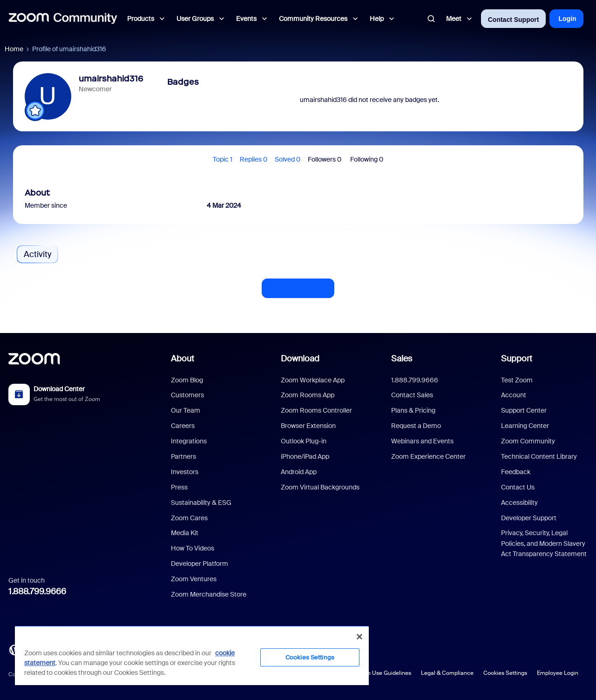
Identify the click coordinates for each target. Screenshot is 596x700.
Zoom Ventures (194, 579)
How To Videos (193, 548)
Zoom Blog (187, 380)
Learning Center (525, 426)
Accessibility (519, 503)
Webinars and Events (422, 441)
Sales (402, 359)
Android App (299, 472)
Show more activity (298, 285)
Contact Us (518, 487)
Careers (183, 426)
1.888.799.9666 (37, 591)
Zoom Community (528, 441)
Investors (185, 472)
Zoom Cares (189, 518)
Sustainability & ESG (201, 503)
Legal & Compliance (447, 673)
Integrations (189, 441)
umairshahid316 (111, 79)
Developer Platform (200, 564)
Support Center (524, 410)
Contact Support (514, 20)
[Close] (359, 637)
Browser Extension (308, 426)
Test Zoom (517, 380)
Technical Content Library (539, 456)
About (183, 359)
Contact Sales (412, 395)
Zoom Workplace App (313, 380)
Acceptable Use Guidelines (376, 673)
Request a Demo (416, 426)
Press (179, 487)
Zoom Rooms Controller (316, 410)
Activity (37, 254)
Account (514, 395)
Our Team (186, 410)
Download (300, 359)
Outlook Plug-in (304, 441)
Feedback (516, 472)
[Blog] (14, 649)
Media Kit (185, 533)
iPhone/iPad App (305, 456)
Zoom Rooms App (308, 395)
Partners (183, 456)
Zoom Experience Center (428, 456)
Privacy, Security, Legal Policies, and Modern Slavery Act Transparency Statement (544, 543)
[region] (192, 655)
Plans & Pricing (413, 410)
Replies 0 (254, 159)
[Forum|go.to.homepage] (63, 19)
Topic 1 (223, 159)
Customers (187, 395)
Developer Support (529, 518)
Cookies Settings (505, 673)
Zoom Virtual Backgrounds (320, 487)
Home (14, 49)
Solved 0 (288, 159)
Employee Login (558, 673)
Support (517, 359)
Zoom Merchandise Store (209, 594)
